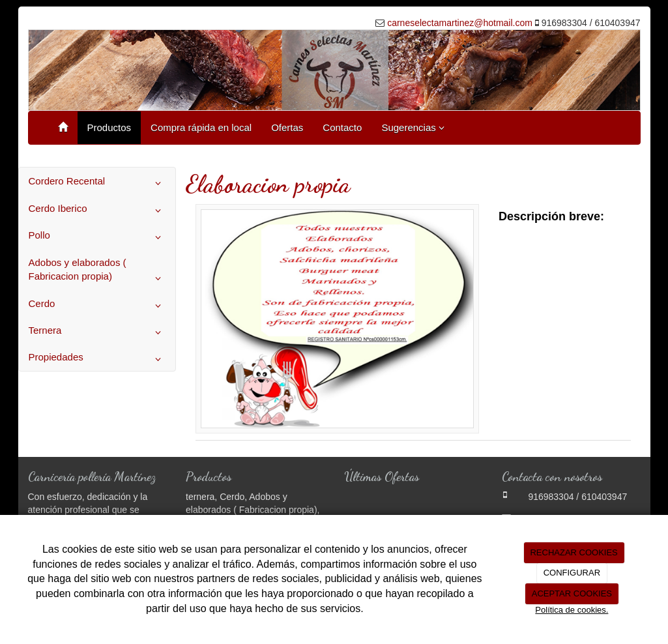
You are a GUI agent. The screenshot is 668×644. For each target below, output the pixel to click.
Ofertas (287, 127)
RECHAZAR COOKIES (574, 552)
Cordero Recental (97, 183)
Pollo (97, 237)
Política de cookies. (572, 610)
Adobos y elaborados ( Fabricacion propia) (97, 272)
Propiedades (97, 359)
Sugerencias (413, 127)
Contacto (342, 127)
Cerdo (97, 306)
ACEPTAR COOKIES (572, 593)
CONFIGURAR (572, 573)
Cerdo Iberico (97, 211)
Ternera (97, 332)
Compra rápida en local (201, 127)
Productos (109, 127)
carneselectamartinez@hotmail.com (460, 23)
